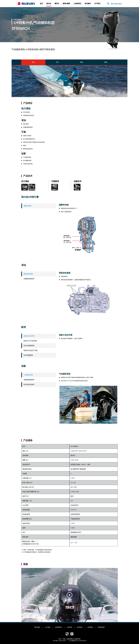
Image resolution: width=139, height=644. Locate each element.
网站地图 (37, 627)
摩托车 (57, 4)
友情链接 (90, 627)
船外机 (49, 4)
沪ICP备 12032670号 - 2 (60, 641)
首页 (41, 4)
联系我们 (80, 627)
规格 (82, 62)
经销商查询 (58, 627)
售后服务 (88, 4)
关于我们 (97, 4)
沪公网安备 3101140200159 (78, 641)
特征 (33, 62)
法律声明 (69, 627)
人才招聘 (47, 627)
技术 (57, 62)
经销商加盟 (101, 627)
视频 (106, 62)
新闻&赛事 (66, 4)
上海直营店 (77, 4)
